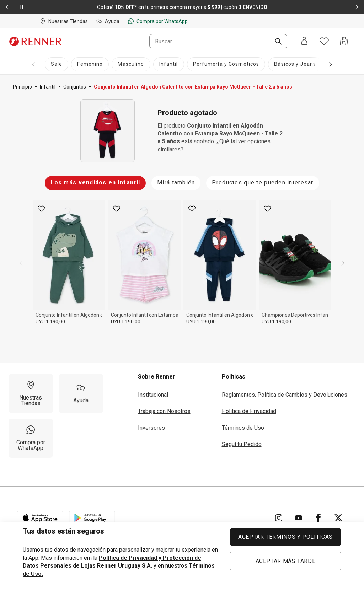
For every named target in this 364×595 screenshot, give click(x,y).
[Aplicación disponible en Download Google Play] (92, 518)
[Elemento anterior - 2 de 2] (7, 7)
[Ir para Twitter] (338, 518)
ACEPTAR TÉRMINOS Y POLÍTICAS (285, 537)
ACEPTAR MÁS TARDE (286, 561)
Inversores (151, 428)
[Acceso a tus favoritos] (324, 41)
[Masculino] (131, 64)
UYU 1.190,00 (50, 322)
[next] (343, 263)
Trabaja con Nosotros (164, 411)
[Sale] (57, 64)
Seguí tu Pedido (242, 444)
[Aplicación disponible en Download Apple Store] (40, 518)
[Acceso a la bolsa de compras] (344, 41)
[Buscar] (275, 42)
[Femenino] (90, 64)
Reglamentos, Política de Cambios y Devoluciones (285, 395)
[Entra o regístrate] (304, 41)
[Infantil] (169, 64)
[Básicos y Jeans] (295, 64)
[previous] (21, 263)
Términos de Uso (243, 428)
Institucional (153, 395)
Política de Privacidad (249, 411)
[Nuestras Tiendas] (31, 393)
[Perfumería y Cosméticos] (226, 64)
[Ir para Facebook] (318, 518)
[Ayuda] (81, 393)
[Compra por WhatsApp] (31, 438)
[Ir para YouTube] (299, 518)
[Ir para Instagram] (279, 518)
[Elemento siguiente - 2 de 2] (357, 7)
